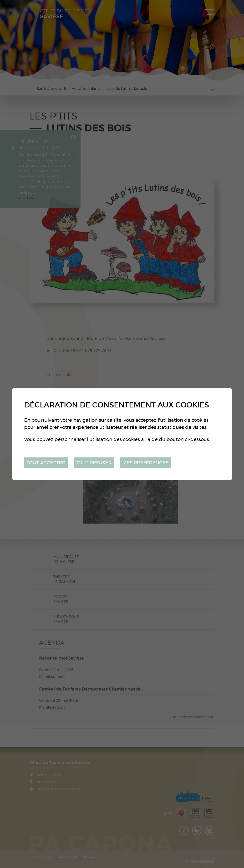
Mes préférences (145, 462)
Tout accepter (46, 462)
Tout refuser (94, 462)
